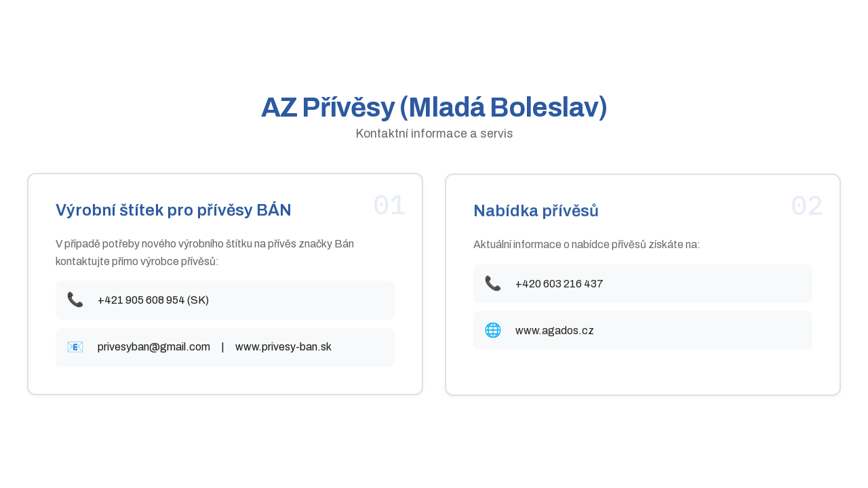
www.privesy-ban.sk (283, 347)
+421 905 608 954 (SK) (153, 301)
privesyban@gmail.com (154, 347)
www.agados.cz (555, 332)
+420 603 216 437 (559, 284)
